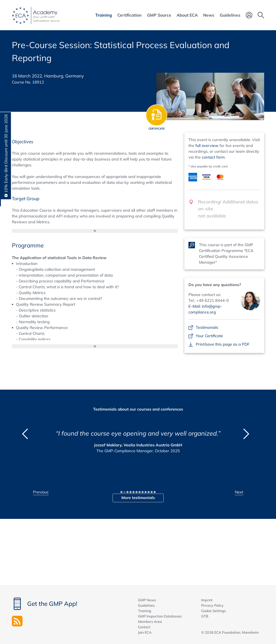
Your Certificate (209, 336)
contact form (213, 157)
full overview (207, 146)
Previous (41, 492)
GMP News (147, 600)
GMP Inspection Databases (160, 616)
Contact (144, 627)
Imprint (207, 600)
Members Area (150, 622)
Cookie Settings (214, 611)
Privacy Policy (212, 605)
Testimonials (207, 327)
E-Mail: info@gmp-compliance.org (205, 309)
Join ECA (145, 632)
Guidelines (146, 605)
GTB (205, 616)
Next (239, 492)
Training (145, 611)
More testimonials (138, 498)
